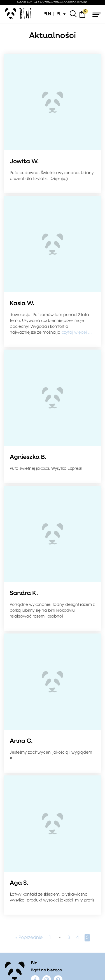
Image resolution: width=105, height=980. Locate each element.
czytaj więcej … (77, 333)
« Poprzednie (29, 938)
